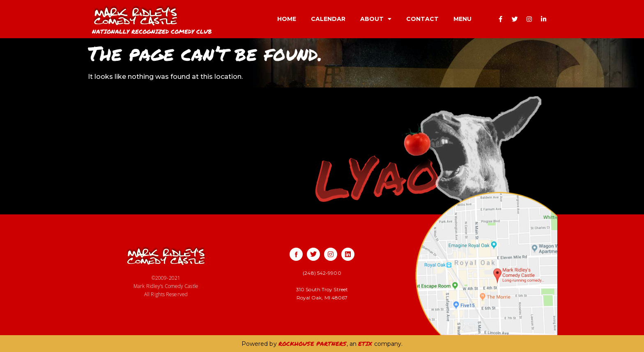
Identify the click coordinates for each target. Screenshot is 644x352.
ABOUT (376, 19)
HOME (287, 19)
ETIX (365, 343)
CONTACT (422, 19)
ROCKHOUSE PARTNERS (313, 343)
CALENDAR (328, 19)
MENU (462, 19)
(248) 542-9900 (322, 273)
